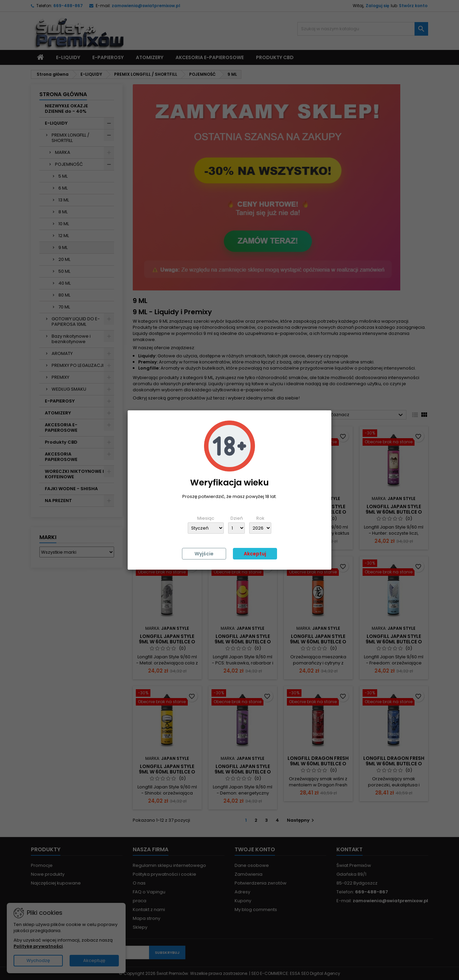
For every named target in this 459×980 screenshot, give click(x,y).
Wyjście (204, 554)
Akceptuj (255, 554)
